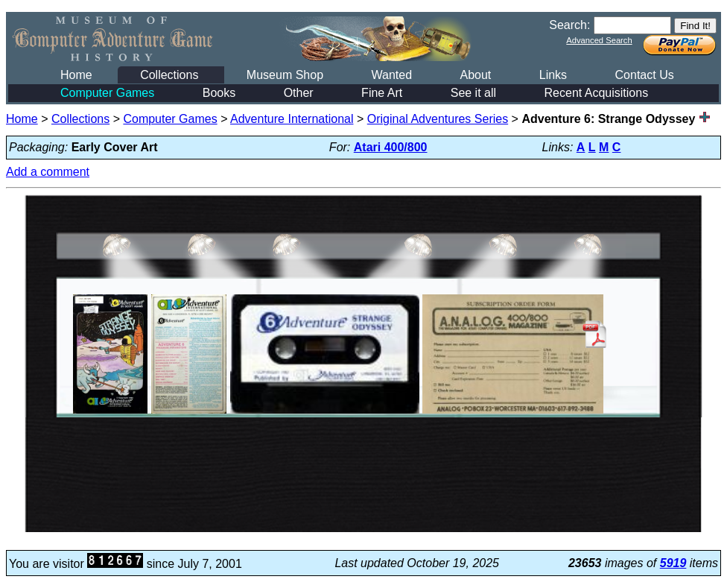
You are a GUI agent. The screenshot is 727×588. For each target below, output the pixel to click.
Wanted (391, 75)
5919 (673, 563)
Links (553, 75)
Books (219, 93)
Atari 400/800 (391, 147)
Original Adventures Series (438, 119)
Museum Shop (285, 75)
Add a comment (48, 172)
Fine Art (382, 93)
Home (76, 75)
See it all (473, 93)
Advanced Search (599, 40)
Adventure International (292, 119)
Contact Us (645, 75)
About (475, 75)
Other (299, 93)
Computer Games (107, 93)
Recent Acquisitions (597, 93)
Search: (569, 25)
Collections (169, 75)
